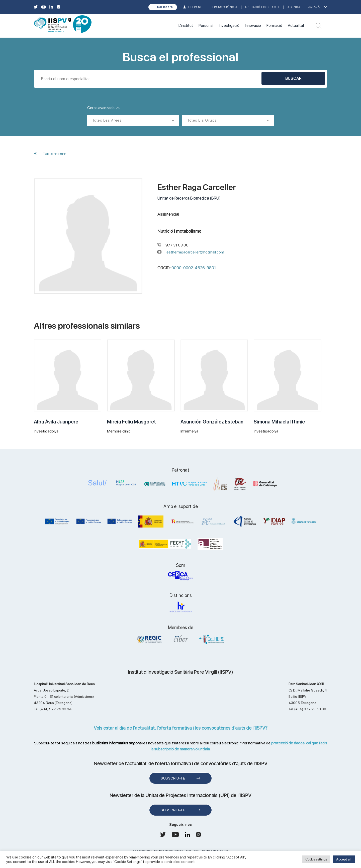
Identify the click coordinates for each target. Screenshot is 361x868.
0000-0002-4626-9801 (194, 268)
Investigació (229, 25)
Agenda (294, 7)
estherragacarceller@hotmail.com (195, 252)
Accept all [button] (344, 859)
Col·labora (165, 7)
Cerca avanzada (103, 108)
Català (314, 7)
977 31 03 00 (177, 245)
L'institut (186, 25)
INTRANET (196, 7)
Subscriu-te (173, 778)
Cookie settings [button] (316, 859)
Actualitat (296, 25)
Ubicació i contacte (263, 7)
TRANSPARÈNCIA (225, 7)
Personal (206, 25)
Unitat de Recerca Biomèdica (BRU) (189, 198)
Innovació (253, 25)
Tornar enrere (54, 153)
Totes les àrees (107, 120)
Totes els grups (202, 120)
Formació (274, 25)
